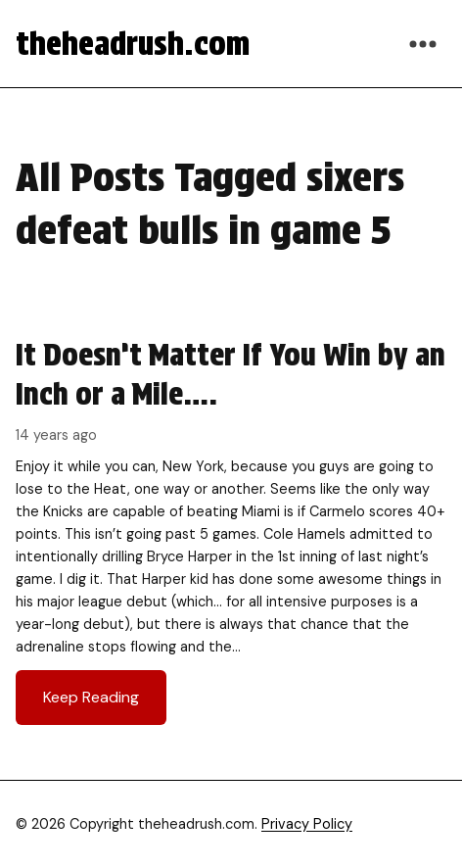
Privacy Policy (307, 824)
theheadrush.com (133, 44)
